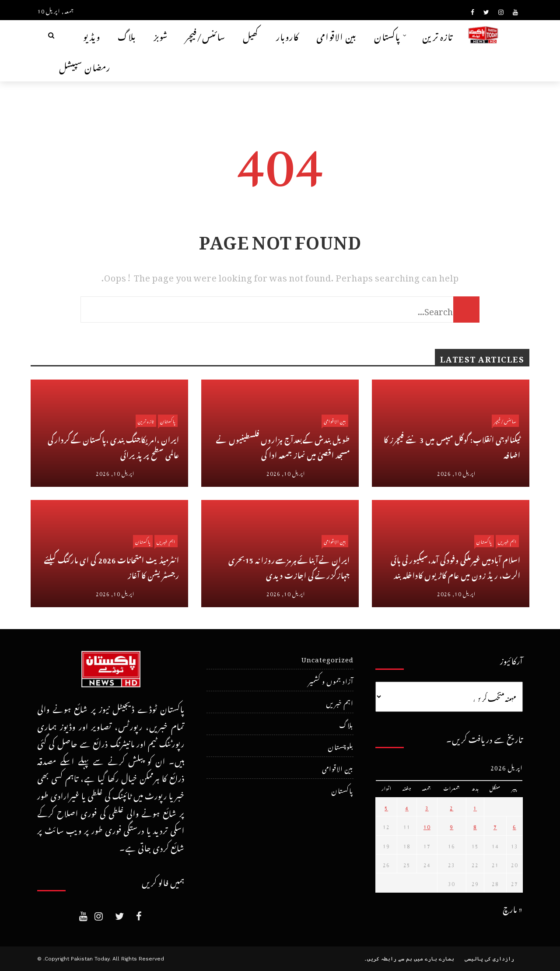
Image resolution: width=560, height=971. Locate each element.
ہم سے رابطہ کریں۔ (388, 959)
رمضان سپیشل (85, 66)
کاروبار (287, 35)
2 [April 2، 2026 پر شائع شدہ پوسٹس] (451, 807)
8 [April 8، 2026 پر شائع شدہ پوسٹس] (475, 826)
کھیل (251, 35)
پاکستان (387, 35)
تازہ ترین (437, 35)
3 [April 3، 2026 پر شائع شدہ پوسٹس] (427, 807)
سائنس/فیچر (205, 35)
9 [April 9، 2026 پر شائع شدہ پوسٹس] (451, 826)
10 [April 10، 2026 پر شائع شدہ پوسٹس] (427, 826)
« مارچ (513, 908)
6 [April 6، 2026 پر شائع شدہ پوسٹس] (514, 826)
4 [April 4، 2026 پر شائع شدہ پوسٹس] (407, 807)
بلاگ (127, 35)
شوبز (161, 35)
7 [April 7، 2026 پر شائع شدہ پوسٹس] (495, 826)
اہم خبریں (166, 541)
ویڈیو (92, 35)
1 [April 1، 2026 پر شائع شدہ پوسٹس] (475, 807)
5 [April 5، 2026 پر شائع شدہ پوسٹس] (386, 807)
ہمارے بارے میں (434, 959)
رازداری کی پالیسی (489, 959)
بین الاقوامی (336, 35)
